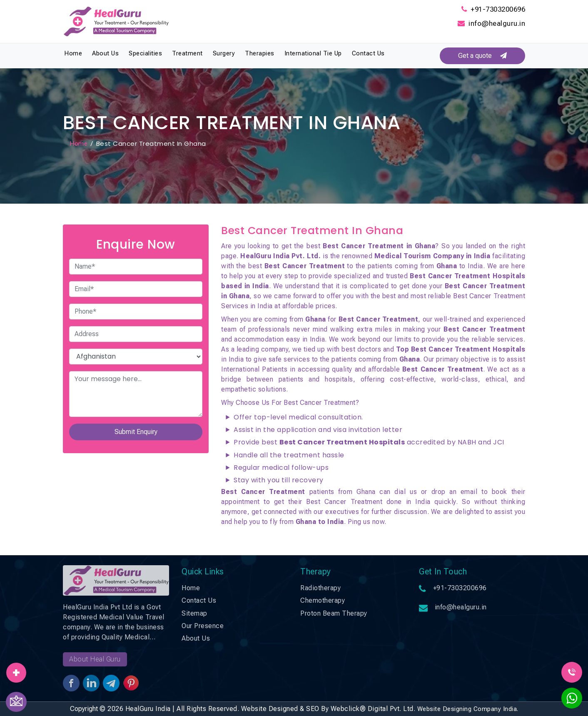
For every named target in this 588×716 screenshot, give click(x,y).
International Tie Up (313, 53)
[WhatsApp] (572, 701)
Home (73, 53)
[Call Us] (572, 672)
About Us (105, 53)
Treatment (187, 53)
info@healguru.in (497, 23)
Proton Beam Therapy (334, 613)
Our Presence (203, 626)
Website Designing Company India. (468, 709)
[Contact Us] (16, 702)
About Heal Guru (95, 659)
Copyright (84, 709)
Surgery (224, 53)
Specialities (145, 53)
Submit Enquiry (136, 432)
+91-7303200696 (498, 9)
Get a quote (482, 56)
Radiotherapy (320, 588)
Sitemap (194, 613)
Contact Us (368, 53)
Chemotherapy (323, 600)
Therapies (260, 53)
